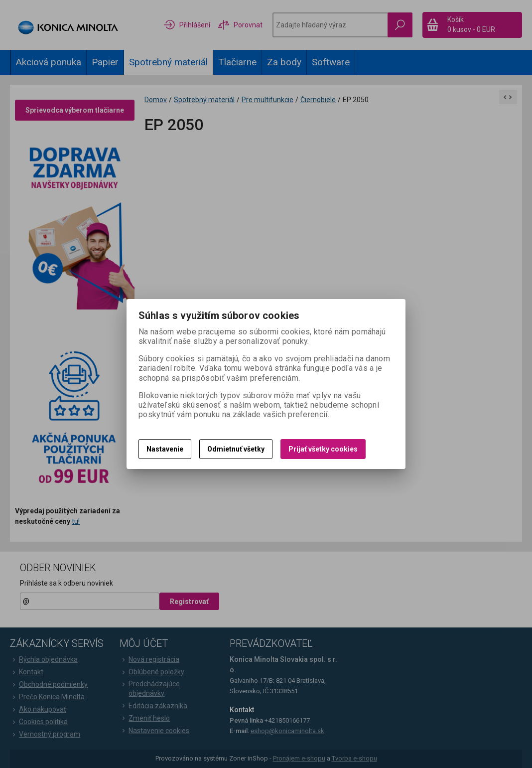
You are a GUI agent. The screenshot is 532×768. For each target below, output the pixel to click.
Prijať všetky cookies (323, 449)
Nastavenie (165, 449)
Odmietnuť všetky (236, 449)
